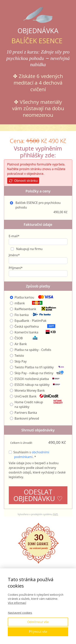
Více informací (17, 603)
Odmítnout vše (38, 622)
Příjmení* (16, 268)
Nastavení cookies (20, 613)
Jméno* (14, 255)
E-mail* (14, 236)
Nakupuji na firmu (29, 249)
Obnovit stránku (23, 181)
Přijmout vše (38, 632)
